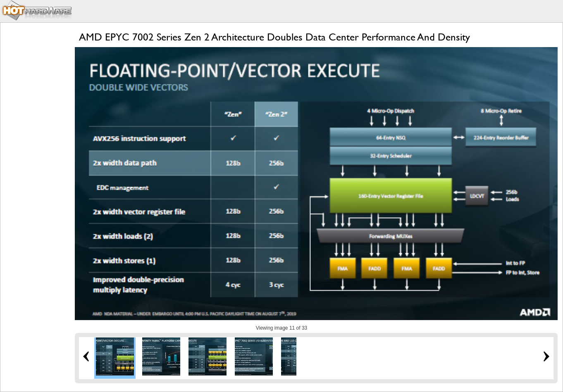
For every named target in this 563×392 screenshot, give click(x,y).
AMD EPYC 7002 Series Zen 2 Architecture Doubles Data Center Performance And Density (274, 37)
